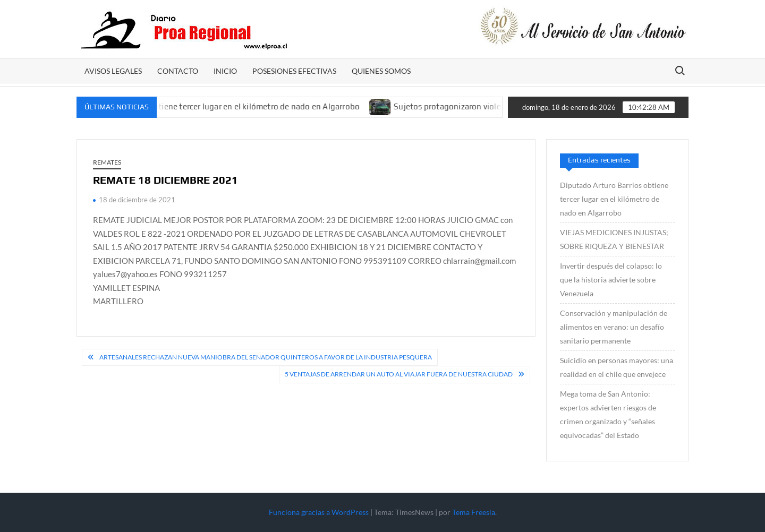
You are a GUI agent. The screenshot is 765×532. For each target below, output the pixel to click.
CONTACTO (178, 71)
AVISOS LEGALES (113, 71)
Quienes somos (381, 71)
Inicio (225, 71)
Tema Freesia (474, 512)
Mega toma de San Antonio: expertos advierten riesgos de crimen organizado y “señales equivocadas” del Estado (608, 414)
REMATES (107, 162)
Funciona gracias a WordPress (319, 512)
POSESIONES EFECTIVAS (294, 71)
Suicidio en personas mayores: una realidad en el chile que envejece (617, 367)
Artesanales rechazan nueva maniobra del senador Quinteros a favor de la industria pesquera (266, 357)
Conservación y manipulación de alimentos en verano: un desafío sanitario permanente (614, 327)
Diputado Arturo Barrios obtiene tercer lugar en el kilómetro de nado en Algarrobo (215, 106)
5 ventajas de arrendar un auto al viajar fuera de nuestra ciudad (399, 374)
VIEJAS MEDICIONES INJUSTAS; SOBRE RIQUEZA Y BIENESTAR (614, 239)
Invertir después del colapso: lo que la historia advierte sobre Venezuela (611, 280)
